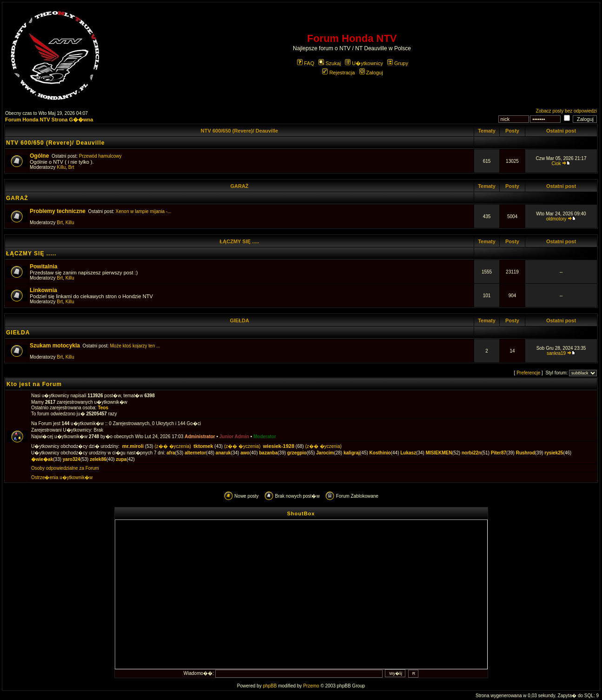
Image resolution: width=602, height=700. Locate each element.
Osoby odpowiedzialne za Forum (65, 468)
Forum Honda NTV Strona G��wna (49, 120)
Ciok (556, 163)
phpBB (270, 686)
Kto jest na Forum (34, 384)
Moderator (265, 437)
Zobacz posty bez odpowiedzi (566, 111)
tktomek (203, 446)
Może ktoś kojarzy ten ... (135, 346)
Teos (103, 408)
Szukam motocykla (55, 346)
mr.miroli (133, 446)
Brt (71, 167)
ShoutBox (301, 513)
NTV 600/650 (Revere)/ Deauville (239, 131)
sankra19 (556, 353)
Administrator (200, 437)
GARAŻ (239, 186)
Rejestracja (338, 73)
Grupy (398, 63)
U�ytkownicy (364, 63)
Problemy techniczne (58, 211)
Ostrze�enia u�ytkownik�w (62, 477)
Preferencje (528, 373)
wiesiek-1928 (279, 446)
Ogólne (39, 156)
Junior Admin (234, 437)
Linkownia (43, 290)
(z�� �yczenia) (172, 446)
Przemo (311, 686)
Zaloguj (371, 73)
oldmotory (556, 219)
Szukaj (330, 63)
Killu (61, 167)
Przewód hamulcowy (100, 156)
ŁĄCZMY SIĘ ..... (240, 241)
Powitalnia (43, 267)
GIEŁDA (239, 320)
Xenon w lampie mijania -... (144, 211)
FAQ (306, 63)
